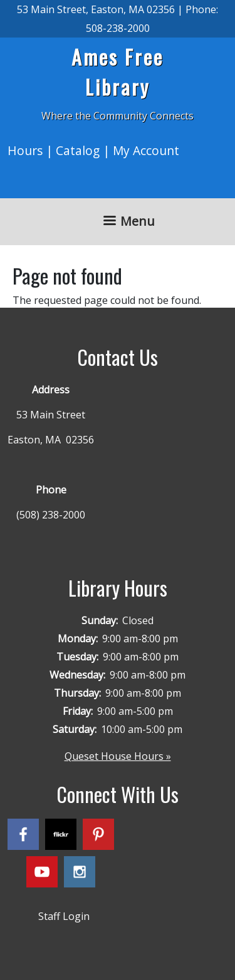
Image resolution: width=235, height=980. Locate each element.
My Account (146, 150)
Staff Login (64, 916)
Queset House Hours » (118, 756)
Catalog (78, 150)
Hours (25, 150)
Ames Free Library (118, 72)
